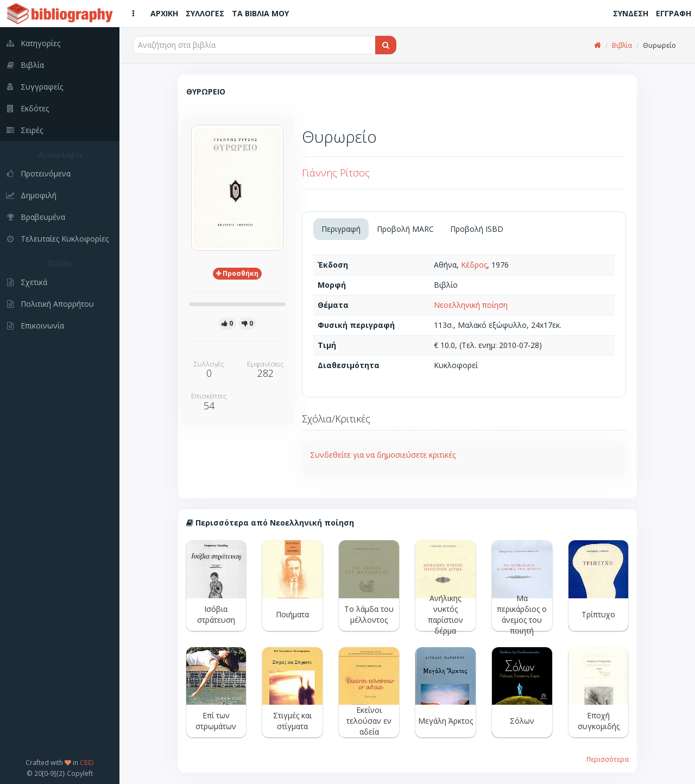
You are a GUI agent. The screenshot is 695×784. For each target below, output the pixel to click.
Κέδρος (474, 265)
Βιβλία (622, 45)
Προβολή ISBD (477, 229)
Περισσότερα (608, 759)
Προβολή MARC (405, 229)
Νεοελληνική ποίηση (471, 305)
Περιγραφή (341, 229)
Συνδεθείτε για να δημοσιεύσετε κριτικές (383, 455)
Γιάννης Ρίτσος (336, 173)
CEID (87, 762)
